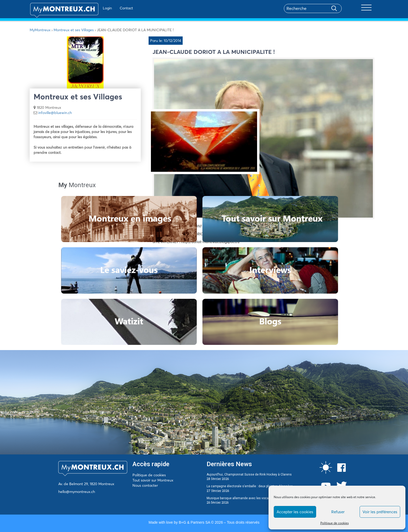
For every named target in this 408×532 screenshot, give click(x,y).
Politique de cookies (334, 523)
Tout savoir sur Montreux (153, 480)
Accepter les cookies (295, 512)
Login (94, 8)
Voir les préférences (380, 512)
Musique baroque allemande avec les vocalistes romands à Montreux (257, 498)
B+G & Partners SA (194, 522)
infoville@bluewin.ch (55, 113)
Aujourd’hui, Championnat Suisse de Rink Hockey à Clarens (249, 474)
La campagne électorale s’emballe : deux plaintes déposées (250, 486)
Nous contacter (145, 485)
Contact (113, 8)
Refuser (338, 512)
